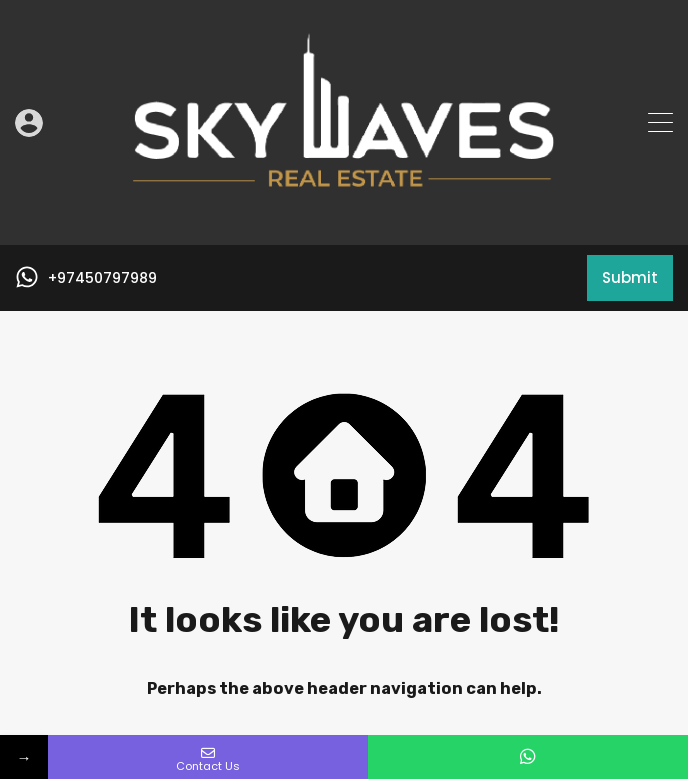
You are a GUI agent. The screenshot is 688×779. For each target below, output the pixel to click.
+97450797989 (102, 278)
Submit (630, 277)
